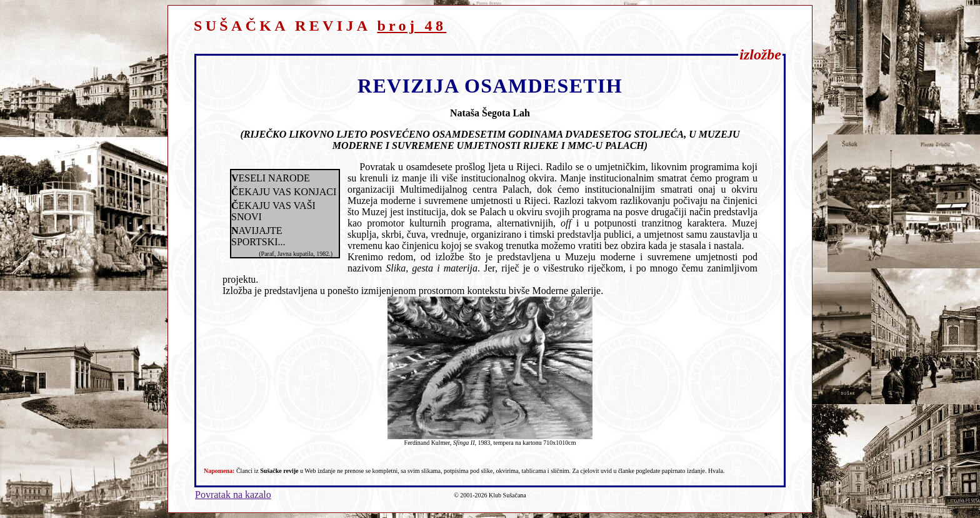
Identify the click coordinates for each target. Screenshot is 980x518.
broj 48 (412, 26)
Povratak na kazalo (233, 495)
